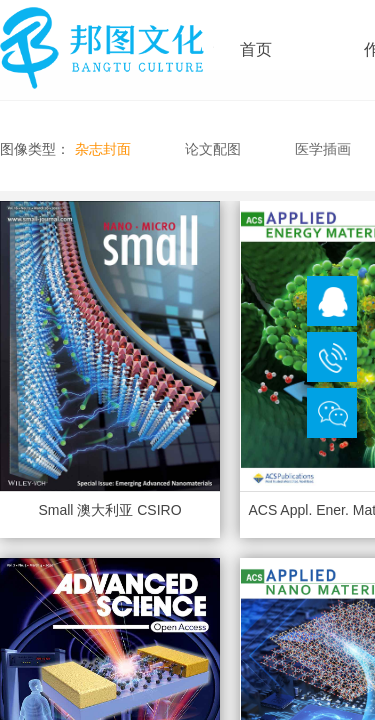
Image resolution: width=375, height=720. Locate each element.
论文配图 (213, 149)
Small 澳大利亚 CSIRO (109, 510)
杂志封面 (103, 149)
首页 (256, 49)
